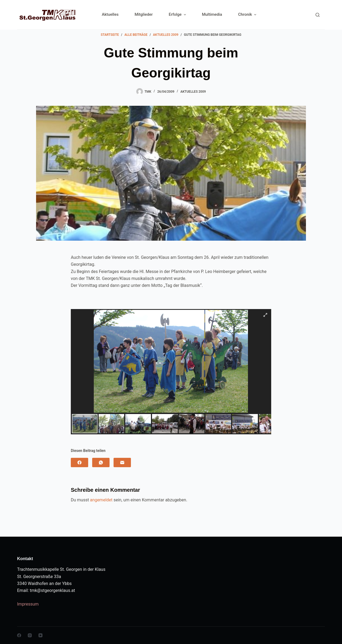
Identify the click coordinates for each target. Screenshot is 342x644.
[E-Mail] (122, 462)
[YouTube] (40, 635)
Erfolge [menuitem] (178, 15)
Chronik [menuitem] (247, 15)
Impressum (28, 604)
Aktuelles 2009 (193, 92)
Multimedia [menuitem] (212, 14)
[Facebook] (79, 462)
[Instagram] (30, 635)
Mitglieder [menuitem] (144, 14)
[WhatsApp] (101, 462)
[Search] (318, 15)
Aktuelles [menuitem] (110, 14)
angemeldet (101, 500)
